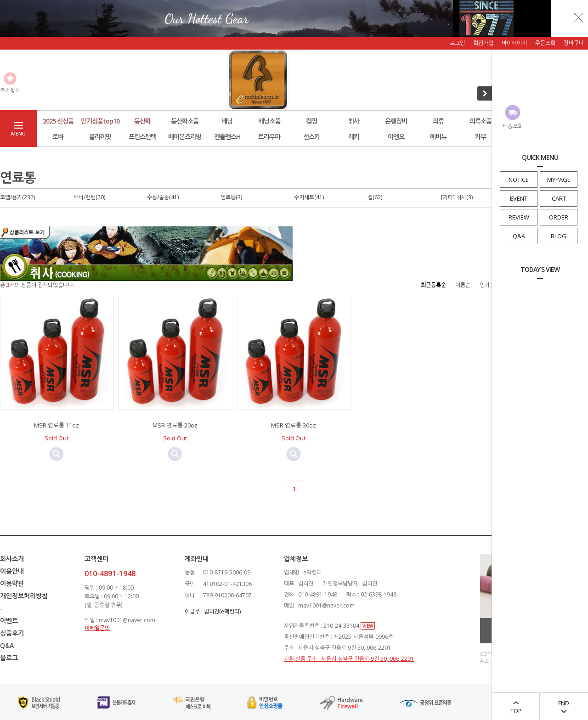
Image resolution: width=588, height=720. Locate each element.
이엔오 (396, 137)
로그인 (457, 43)
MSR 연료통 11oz (57, 425)
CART (559, 198)
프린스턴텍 (142, 137)
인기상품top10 (100, 121)
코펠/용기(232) (17, 197)
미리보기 (57, 454)
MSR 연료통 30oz (294, 425)
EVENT (519, 198)
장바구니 (574, 43)
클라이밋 (100, 137)
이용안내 (12, 571)
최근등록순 (433, 285)
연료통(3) (231, 197)
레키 (354, 137)
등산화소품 (185, 121)
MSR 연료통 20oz (175, 425)
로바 (58, 137)
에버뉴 (438, 137)
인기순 (487, 285)
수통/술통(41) (163, 197)
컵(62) (375, 197)
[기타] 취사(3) (457, 197)
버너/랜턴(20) (89, 197)
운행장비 (396, 121)
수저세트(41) (309, 197)
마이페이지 (514, 43)
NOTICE (519, 180)
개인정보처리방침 (24, 596)
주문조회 (545, 43)
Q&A (519, 236)
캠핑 (311, 121)
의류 (438, 121)
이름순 (463, 285)
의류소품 (481, 121)
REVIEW (519, 217)
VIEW (368, 626)
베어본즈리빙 (185, 137)
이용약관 (12, 583)
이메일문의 (97, 628)
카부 (481, 137)
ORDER (559, 217)
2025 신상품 (58, 121)
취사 (354, 121)
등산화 (142, 121)
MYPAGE (559, 180)
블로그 (9, 658)
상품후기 (12, 633)
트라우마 (269, 137)
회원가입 (483, 43)
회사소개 (12, 559)
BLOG (559, 236)
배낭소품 (269, 121)
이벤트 (9, 621)
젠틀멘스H (227, 137)
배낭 (227, 121)
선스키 (311, 137)
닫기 (579, 17)
